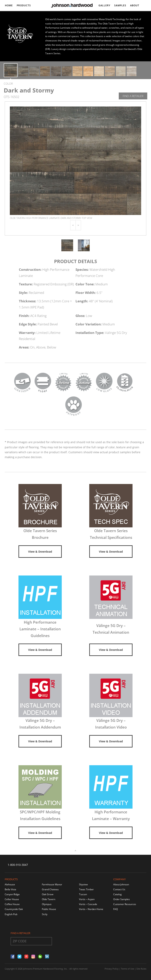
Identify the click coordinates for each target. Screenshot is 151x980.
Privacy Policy (112, 969)
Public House (49, 909)
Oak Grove (48, 894)
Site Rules (141, 969)
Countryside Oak (14, 909)
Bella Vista (10, 889)
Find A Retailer (133, 96)
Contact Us (119, 889)
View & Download (40, 552)
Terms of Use (128, 969)
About (135, 5)
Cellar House (12, 899)
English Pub (11, 914)
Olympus (47, 904)
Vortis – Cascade (88, 904)
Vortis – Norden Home (91, 909)
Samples (120, 5)
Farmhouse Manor (52, 884)
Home (9, 5)
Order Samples (122, 899)
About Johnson (121, 884)
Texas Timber (86, 889)
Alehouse (10, 884)
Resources (37, 16)
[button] (73, 225)
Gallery (104, 5)
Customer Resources (125, 904)
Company (119, 879)
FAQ (116, 909)
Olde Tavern (49, 899)
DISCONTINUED (15, 16)
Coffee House (12, 904)
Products (24, 5)
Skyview (83, 884)
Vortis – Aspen (87, 899)
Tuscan (83, 894)
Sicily (45, 914)
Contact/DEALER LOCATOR (117, 16)
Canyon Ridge (12, 894)
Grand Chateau (50, 889)
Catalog (117, 894)
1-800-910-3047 (18, 865)
